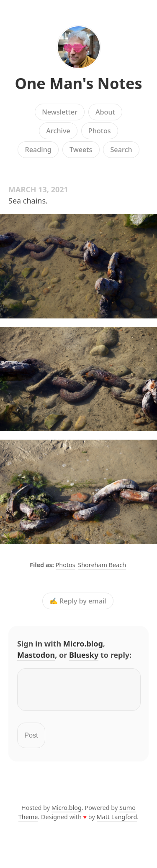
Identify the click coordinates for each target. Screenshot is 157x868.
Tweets (81, 150)
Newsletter (60, 112)
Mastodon (36, 655)
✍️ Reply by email (78, 601)
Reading (38, 150)
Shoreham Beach (102, 565)
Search (121, 150)
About (105, 112)
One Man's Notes (78, 83)
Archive (58, 131)
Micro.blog (83, 644)
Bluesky (84, 655)
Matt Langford (117, 822)
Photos (100, 131)
